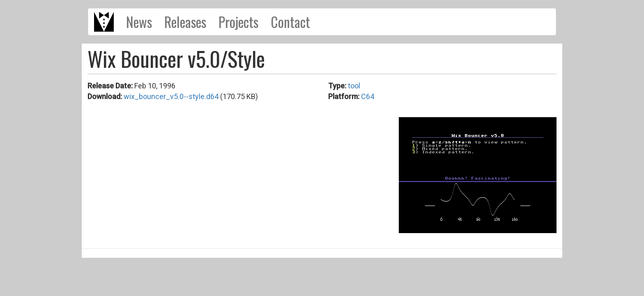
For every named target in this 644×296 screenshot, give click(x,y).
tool (354, 86)
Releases (185, 22)
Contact (290, 22)
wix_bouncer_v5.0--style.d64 (171, 96)
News (139, 22)
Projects (238, 22)
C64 (368, 96)
